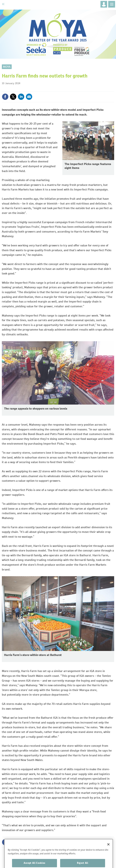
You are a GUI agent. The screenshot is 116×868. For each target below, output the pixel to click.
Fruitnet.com (22, 4)
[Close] (108, 850)
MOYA (7, 67)
